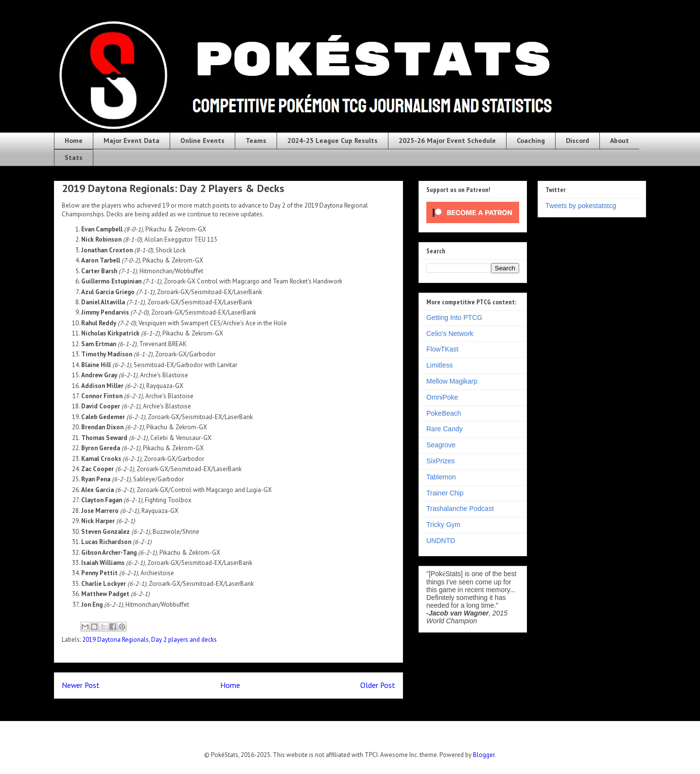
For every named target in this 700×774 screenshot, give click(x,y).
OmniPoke (442, 397)
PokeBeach (444, 413)
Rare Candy (445, 429)
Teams (256, 141)
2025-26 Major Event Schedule (447, 141)
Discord (577, 141)
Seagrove (441, 445)
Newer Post (81, 685)
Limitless (439, 365)
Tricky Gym (443, 525)
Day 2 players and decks (184, 640)
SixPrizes (440, 461)
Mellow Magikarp (452, 381)
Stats (74, 158)
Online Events (202, 141)
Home (74, 141)
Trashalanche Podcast (460, 509)
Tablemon (441, 477)
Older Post (378, 685)
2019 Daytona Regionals (115, 640)
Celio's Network (450, 334)
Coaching (531, 141)
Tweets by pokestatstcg (581, 206)
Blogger (484, 755)
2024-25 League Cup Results (332, 141)
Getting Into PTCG (454, 317)
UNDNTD (441, 541)
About (620, 141)
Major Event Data (131, 141)
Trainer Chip (445, 493)
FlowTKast (442, 349)
